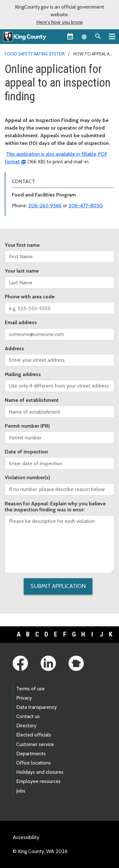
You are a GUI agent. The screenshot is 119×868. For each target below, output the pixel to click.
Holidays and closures (40, 772)
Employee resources (38, 781)
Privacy (24, 698)
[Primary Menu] (112, 36)
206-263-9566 (45, 206)
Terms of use (30, 689)
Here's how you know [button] (60, 22)
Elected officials (34, 735)
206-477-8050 (86, 206)
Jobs (21, 791)
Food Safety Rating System (35, 54)
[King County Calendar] (70, 36)
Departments (31, 754)
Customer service (35, 744)
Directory (26, 726)
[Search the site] (98, 36)
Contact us (28, 716)
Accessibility (26, 837)
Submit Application (58, 586)
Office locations (33, 763)
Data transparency (36, 707)
